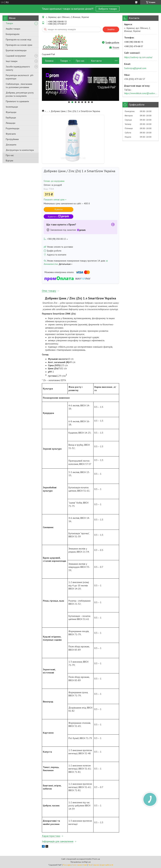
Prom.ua (96, 859)
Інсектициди (12, 107)
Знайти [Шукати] (111, 29)
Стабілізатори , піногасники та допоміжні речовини (19, 86)
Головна (49, 61)
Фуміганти (11, 134)
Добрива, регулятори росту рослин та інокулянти (20, 94)
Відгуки (9, 161)
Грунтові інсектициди (16, 50)
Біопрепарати (13, 34)
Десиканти (11, 145)
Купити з (58, 217)
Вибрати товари (108, 9)
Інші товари (12, 61)
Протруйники (12, 139)
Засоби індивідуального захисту (18, 68)
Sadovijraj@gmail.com (135, 68)
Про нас (10, 155)
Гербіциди (11, 118)
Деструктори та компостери (20, 150)
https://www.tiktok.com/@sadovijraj (140, 93)
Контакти (96, 61)
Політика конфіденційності (101, 865)
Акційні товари (13, 29)
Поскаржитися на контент (75, 865)
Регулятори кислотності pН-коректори (20, 77)
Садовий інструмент (16, 56)
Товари (9, 23)
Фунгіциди (11, 112)
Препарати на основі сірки (19, 45)
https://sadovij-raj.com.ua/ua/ (138, 57)
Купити (59, 209)
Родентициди (12, 128)
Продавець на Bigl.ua (80, 862)
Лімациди (11, 123)
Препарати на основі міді (18, 40)
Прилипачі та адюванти (17, 101)
